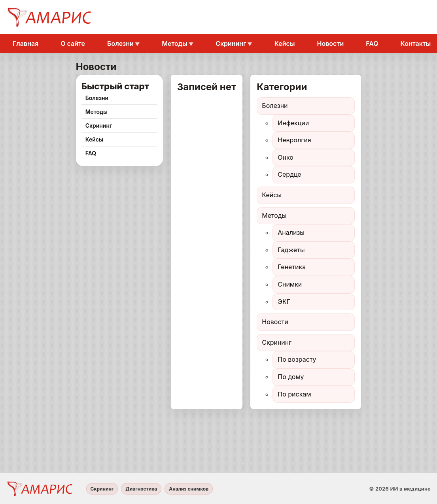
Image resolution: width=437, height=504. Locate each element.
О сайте (73, 43)
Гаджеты (291, 250)
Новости (330, 43)
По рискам (294, 394)
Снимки (290, 284)
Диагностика (141, 489)
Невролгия (294, 140)
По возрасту (297, 359)
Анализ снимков (189, 489)
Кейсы (285, 43)
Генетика (292, 267)
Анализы (291, 232)
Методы (174, 43)
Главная (26, 43)
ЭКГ (284, 302)
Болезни (120, 43)
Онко (286, 157)
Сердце (289, 174)
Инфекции (293, 123)
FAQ (372, 43)
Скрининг (231, 43)
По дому (291, 377)
